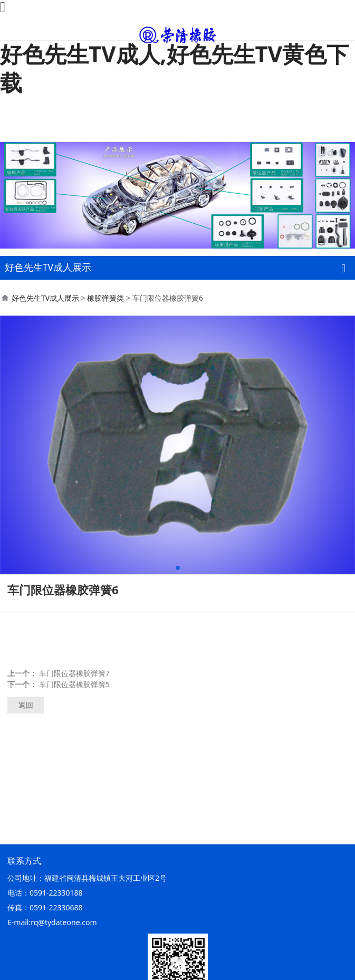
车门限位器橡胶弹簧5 (74, 684)
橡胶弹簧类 (105, 298)
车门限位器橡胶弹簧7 (74, 673)
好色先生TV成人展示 (45, 298)
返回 (26, 705)
